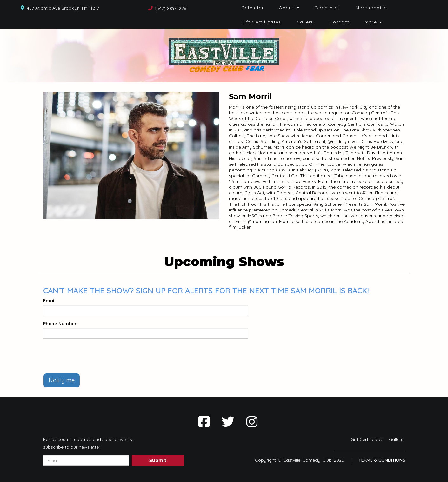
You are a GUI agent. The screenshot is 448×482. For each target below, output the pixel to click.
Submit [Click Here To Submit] (158, 460)
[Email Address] (86, 460)
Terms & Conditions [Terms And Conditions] (382, 460)
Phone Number (60, 324)
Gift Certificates (261, 22)
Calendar (253, 8)
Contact (339, 22)
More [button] (373, 22)
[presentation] (91, 356)
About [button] (289, 8)
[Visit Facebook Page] (204, 422)
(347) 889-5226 (170, 8)
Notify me (62, 380)
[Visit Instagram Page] (252, 422)
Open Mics (327, 8)
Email (49, 301)
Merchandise (371, 8)
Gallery (305, 22)
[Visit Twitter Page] (228, 422)
